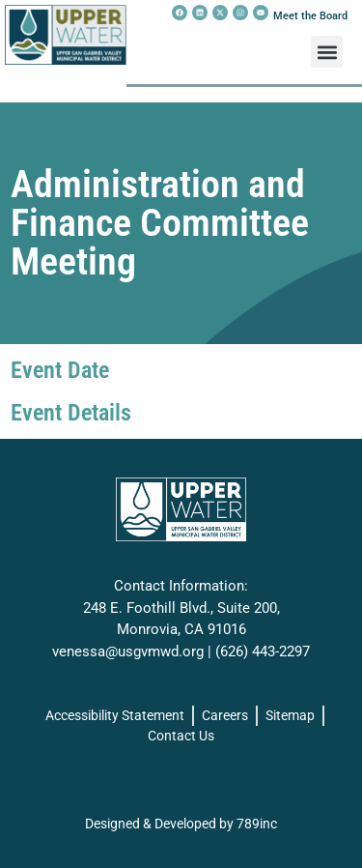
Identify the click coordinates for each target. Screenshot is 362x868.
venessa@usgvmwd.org (128, 651)
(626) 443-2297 (263, 651)
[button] (327, 52)
